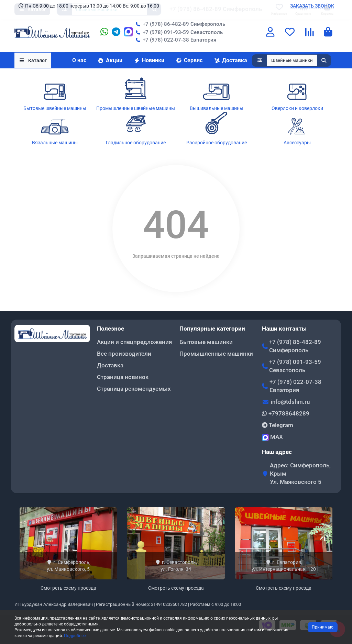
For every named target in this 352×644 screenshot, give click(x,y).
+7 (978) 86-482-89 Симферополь (179, 24)
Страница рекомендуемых (134, 389)
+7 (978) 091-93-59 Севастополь (178, 32)
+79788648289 (286, 413)
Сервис (189, 60)
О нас (79, 60)
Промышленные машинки (216, 354)
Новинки (149, 60)
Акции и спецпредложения (134, 342)
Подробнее (75, 636)
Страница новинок (123, 377)
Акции (110, 60)
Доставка (230, 60)
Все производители (124, 354)
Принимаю (323, 627)
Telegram (278, 425)
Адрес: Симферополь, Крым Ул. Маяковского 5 (300, 474)
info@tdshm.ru (290, 402)
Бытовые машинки (206, 342)
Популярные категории (212, 329)
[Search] (299, 60)
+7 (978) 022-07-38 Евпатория (175, 40)
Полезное (111, 329)
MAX (272, 437)
